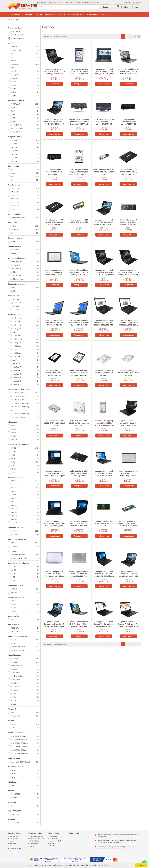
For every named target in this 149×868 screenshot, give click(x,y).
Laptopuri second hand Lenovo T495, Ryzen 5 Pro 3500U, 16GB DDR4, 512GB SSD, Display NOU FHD (129, 625)
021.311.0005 (94, 2)
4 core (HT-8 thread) (25, 393)
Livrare (62, 2)
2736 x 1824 (25, 206)
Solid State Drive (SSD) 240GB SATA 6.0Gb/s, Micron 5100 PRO (54, 222)
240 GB (25, 491)
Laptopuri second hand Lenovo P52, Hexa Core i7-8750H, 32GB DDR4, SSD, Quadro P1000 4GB (54, 123)
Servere (61, 14)
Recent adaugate (18, 38)
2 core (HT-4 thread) (25, 417)
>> (139, 37)
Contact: (87, 2)
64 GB (25, 458)
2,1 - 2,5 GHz (25, 303)
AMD (25, 291)
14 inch (25, 147)
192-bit (25, 611)
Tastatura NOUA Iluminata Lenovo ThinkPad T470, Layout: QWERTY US (104, 122)
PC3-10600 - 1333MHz (25, 754)
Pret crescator (16, 31)
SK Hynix (25, 75)
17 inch (25, 144)
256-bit (25, 604)
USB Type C (25, 104)
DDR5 (25, 433)
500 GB (25, 505)
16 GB (25, 448)
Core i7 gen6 (25, 318)
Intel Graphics (25, 269)
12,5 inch (25, 158)
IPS (25, 712)
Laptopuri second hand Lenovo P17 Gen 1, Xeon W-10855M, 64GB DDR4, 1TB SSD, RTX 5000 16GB (128, 324)
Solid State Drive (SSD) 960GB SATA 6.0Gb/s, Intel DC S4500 (128, 373)
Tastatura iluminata (25, 555)
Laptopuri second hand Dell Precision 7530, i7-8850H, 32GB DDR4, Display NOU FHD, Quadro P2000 (54, 325)
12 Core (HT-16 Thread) (25, 403)
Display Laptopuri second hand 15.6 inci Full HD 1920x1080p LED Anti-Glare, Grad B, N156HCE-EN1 (54, 275)
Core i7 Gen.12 (25, 357)
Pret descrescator (18, 35)
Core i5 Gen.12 (25, 353)
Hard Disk (25, 534)
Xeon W (25, 332)
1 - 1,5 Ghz (25, 310)
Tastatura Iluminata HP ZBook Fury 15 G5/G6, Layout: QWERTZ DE (128, 222)
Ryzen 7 (25, 360)
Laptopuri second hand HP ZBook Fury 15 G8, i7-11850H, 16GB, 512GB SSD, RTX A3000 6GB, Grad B (129, 74)
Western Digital (25, 50)
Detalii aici (105, 865)
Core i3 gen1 (25, 384)
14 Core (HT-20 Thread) (25, 414)
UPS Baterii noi (35, 844)
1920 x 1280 (25, 209)
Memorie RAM (25, 666)
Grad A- (25, 170)
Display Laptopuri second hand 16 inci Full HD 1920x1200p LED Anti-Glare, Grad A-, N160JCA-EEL (79, 576)
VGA (25, 114)
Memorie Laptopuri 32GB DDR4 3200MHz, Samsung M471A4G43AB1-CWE (128, 524)
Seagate (25, 89)
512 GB (25, 488)
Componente (93, 14)
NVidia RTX (25, 265)
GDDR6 (25, 592)
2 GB (25, 472)
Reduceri (105, 14)
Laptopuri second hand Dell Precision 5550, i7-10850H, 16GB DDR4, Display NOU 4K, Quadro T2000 (79, 626)
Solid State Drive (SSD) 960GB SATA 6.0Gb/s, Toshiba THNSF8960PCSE (104, 423)
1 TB (25, 484)
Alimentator (25, 673)
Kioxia (25, 85)
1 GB (25, 455)
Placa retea (25, 680)
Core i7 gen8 (25, 325)
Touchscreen (25, 716)
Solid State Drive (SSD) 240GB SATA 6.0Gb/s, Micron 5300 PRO (128, 172)
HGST (25, 82)
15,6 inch (25, 140)
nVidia (25, 272)
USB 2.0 (25, 121)
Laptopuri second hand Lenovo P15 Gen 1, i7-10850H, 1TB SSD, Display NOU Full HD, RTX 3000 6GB (104, 576)
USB (25, 118)
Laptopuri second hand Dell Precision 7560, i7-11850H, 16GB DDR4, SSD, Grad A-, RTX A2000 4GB (104, 73)
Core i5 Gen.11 (25, 346)
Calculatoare (15, 14)
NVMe (25, 643)
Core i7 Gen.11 (25, 322)
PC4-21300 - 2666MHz (25, 747)
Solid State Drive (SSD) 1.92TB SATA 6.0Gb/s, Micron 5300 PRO (54, 373)
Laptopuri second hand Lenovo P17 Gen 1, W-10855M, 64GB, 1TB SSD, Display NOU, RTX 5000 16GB (104, 325)
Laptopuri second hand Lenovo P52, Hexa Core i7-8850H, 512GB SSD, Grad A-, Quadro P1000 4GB (104, 223)
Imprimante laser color (37, 836)
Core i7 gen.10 (25, 339)
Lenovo (25, 47)
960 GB (25, 498)
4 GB (25, 465)
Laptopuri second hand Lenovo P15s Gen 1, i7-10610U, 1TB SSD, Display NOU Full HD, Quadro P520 (54, 475)
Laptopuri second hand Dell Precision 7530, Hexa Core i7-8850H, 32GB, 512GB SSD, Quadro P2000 (79, 324)
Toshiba (25, 71)
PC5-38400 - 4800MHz (25, 740)
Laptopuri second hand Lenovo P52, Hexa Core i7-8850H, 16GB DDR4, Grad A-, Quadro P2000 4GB (54, 625)
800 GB (25, 502)
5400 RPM (25, 631)
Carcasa (25, 701)
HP (25, 57)
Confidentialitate (15, 851)
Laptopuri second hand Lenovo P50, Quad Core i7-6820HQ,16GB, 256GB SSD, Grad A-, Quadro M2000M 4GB (54, 74)
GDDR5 (25, 589)
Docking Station (35, 841)
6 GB (25, 577)
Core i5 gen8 (25, 343)
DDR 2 (25, 429)
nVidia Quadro (25, 262)
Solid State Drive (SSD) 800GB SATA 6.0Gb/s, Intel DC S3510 (79, 423)
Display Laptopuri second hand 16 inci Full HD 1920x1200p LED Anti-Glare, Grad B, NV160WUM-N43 (128, 476)
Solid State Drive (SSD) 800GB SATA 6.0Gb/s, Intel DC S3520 (55, 423)
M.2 (25, 543)
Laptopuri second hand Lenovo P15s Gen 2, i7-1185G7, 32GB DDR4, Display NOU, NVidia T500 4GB (79, 526)
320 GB (25, 519)
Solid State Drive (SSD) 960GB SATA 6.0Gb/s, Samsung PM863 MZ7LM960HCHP (79, 475)
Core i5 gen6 (25, 374)
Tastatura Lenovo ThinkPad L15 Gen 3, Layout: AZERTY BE (129, 122)
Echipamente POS (76, 14)
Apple (25, 96)
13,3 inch (25, 151)
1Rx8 (25, 777)
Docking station (25, 676)
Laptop (39, 14)
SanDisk (25, 78)
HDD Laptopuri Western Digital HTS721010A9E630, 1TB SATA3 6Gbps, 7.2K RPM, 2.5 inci (79, 73)
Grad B (25, 173)
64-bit (25, 608)
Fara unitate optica (25, 218)
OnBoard (25, 253)
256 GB (25, 481)
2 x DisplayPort (25, 132)
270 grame (25, 823)
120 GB (25, 523)
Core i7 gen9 (25, 329)
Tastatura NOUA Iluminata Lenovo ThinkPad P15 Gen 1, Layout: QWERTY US (79, 122)
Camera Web (25, 687)
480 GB (25, 509)
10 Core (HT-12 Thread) (25, 407)
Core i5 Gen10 (25, 336)
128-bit (25, 601)
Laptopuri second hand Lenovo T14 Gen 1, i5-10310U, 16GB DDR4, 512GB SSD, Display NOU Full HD (129, 425)
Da (25, 620)
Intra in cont (137, 2)
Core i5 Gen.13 (25, 371)
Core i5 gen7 (25, 367)
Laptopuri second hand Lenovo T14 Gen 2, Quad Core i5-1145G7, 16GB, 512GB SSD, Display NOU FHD (104, 626)
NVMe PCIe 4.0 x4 (25, 650)
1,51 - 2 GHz (25, 306)
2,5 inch (25, 546)
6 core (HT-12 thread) (25, 400)
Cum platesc (52, 2)
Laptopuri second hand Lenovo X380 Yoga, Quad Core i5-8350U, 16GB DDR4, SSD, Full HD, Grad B (104, 476)
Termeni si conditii (15, 848)
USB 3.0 (25, 107)
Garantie (78, 2)
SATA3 (25, 640)
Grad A (25, 177)
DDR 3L (25, 440)
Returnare (70, 2)
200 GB (25, 512)
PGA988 (25, 798)
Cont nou (127, 2)
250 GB (25, 516)
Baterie (25, 683)
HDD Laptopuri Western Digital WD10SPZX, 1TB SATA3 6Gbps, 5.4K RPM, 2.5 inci (79, 173)
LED (25, 786)
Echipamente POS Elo (37, 839)
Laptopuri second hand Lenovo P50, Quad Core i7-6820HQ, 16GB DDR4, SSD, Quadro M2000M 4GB (128, 274)
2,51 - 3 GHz (25, 299)
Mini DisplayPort (25, 128)
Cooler (25, 697)
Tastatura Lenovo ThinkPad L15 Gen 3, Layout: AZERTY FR (54, 172)
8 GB (25, 462)
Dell (25, 54)
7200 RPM (25, 628)
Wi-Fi (25, 111)
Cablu (25, 694)
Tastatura (25, 662)
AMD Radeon (25, 276)
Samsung (25, 64)
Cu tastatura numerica (25, 558)
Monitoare (28, 14)
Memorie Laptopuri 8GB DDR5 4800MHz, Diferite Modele (104, 524)
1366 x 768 (25, 202)
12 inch (25, 161)
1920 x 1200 (25, 195)
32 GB (25, 451)
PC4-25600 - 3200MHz (25, 743)
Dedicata (25, 250)
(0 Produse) (130, 7)
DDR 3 (25, 436)
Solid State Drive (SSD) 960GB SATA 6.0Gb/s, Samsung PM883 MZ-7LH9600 (79, 374)
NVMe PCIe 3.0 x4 (25, 647)
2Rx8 (25, 770)
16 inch (25, 154)
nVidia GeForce (25, 279)
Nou (25, 180)
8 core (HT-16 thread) (25, 396)
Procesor (25, 690)
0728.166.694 (54, 839)
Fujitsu (25, 92)
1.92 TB (25, 495)
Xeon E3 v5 (25, 364)
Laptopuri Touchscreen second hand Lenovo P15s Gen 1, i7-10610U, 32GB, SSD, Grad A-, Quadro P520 (55, 526)
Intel (25, 68)
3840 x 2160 (25, 199)
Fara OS (25, 241)
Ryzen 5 (25, 350)
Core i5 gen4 (25, 377)
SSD (25, 531)
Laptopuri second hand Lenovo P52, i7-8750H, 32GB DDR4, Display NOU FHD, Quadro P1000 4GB (128, 575)
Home (10, 20)
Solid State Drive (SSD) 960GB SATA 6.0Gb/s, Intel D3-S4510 (104, 373)
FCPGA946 (25, 794)
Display (25, 669)
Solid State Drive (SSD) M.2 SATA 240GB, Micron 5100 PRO (104, 172)
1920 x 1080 (25, 188)
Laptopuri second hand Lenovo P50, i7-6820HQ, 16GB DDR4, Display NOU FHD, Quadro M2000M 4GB (104, 274)
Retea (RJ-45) (25, 125)
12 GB (25, 469)
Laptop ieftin (34, 846)
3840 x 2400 (25, 192)
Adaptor (25, 704)
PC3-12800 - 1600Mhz (25, 750)
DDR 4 (25, 426)
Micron (25, 61)
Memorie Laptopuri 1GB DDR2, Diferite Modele (79, 221)
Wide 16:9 (25, 814)
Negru (25, 724)
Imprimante (50, 14)
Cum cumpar (42, 2)
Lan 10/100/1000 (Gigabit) (25, 762)
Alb (25, 728)
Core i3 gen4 (25, 381)
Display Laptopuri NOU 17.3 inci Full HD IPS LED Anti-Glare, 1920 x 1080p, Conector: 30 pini (54, 575)
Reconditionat (25, 230)
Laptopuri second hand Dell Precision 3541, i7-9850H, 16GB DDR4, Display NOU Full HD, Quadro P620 (79, 275)
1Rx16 (25, 774)
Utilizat (25, 226)
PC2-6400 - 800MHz (25, 736)
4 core (25, 410)
